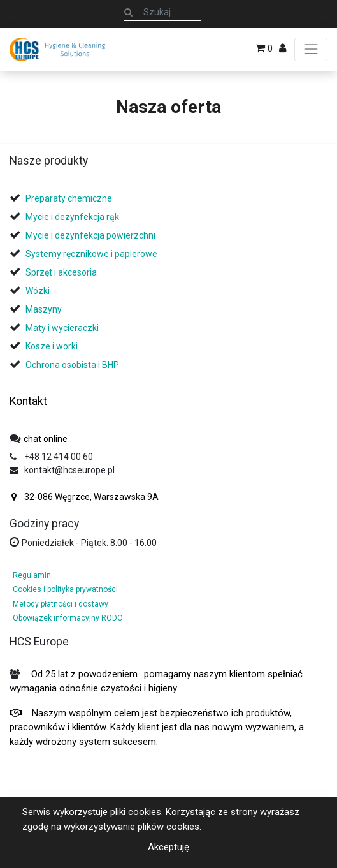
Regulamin (32, 575)
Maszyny (44, 309)
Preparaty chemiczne (70, 198)
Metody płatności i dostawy (61, 604)
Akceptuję (168, 847)
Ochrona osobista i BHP (72, 365)
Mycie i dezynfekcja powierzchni (90, 235)
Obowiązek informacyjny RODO (68, 618)
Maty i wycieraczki (62, 328)
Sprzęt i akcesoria (61, 272)
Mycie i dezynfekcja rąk (72, 217)
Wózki (38, 291)
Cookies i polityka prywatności (65, 589)
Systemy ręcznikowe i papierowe (92, 254)
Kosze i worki (52, 346)
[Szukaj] (128, 12)
